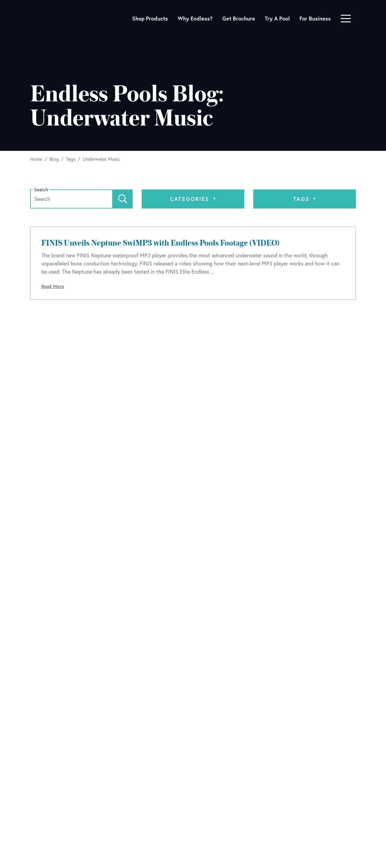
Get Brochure (239, 18)
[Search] (123, 199)
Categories (191, 199)
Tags (302, 199)
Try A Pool (277, 18)
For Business (315, 18)
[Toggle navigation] (346, 19)
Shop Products (150, 18)
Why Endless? (195, 18)
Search (41, 190)
